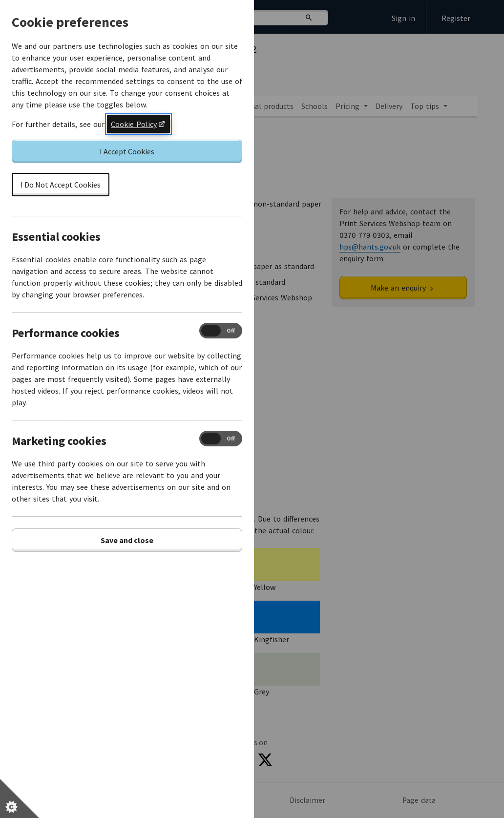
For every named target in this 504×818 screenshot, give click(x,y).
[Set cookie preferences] (20, 798)
